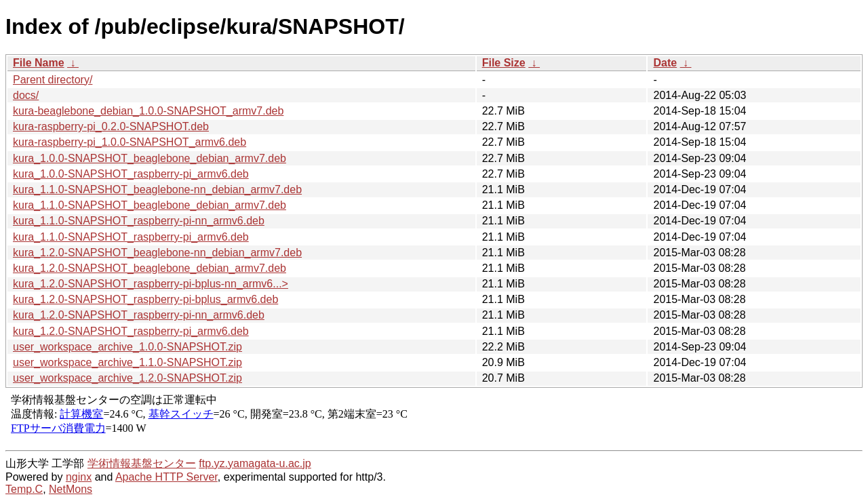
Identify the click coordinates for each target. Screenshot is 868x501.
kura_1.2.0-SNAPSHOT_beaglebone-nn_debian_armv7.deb (157, 253)
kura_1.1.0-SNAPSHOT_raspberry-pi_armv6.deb (131, 237)
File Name (39, 63)
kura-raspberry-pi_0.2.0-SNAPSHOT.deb (111, 126)
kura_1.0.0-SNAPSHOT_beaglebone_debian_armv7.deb (150, 158)
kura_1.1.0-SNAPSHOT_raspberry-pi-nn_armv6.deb (139, 221)
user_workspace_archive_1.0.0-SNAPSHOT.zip (127, 347)
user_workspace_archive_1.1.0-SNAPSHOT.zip (127, 362)
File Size (504, 63)
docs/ (26, 95)
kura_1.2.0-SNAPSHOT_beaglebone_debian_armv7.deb (150, 268)
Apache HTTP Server (166, 477)
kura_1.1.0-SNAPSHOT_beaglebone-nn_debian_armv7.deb (157, 189)
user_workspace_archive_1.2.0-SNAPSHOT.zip (127, 378)
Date (665, 63)
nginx (79, 477)
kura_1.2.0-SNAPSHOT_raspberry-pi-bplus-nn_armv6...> (151, 284)
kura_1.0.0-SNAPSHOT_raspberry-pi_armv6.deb (131, 174)
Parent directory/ (53, 80)
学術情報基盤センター (142, 463)
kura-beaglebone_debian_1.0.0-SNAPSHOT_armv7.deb (148, 111)
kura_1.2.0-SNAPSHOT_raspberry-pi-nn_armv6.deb (139, 315)
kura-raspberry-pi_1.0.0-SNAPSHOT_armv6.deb (130, 142)
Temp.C (24, 489)
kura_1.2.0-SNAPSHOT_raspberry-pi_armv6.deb (131, 331)
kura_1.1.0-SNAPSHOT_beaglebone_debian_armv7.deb (150, 205)
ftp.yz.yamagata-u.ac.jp (255, 463)
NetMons (71, 489)
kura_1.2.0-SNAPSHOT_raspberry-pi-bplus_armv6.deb (145, 299)
